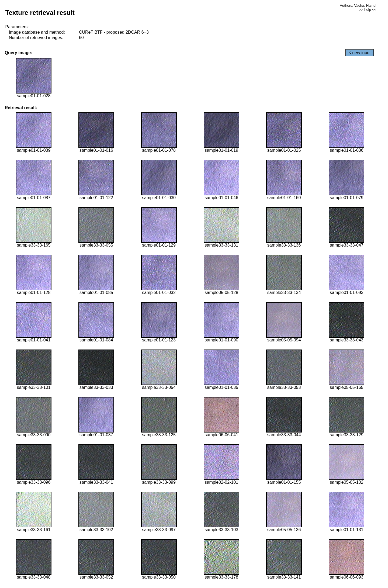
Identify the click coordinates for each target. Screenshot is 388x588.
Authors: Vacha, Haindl (358, 6)
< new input (359, 53)
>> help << (368, 10)
